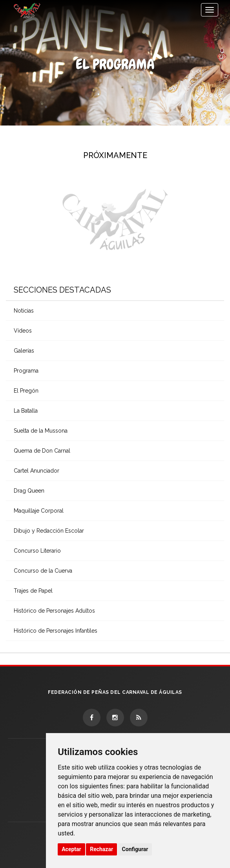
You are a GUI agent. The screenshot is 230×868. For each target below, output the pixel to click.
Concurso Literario (37, 551)
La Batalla (26, 411)
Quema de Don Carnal (42, 451)
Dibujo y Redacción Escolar (49, 531)
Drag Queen (29, 491)
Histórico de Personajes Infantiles (56, 631)
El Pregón (26, 391)
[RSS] (139, 718)
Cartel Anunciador (37, 471)
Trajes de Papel (33, 591)
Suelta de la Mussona (41, 431)
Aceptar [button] (71, 849)
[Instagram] (115, 718)
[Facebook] (92, 718)
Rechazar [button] (101, 849)
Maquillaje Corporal (39, 511)
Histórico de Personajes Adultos (54, 611)
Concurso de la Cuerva (43, 571)
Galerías (24, 351)
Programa (26, 371)
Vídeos (23, 331)
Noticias (24, 311)
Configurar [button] (135, 849)
